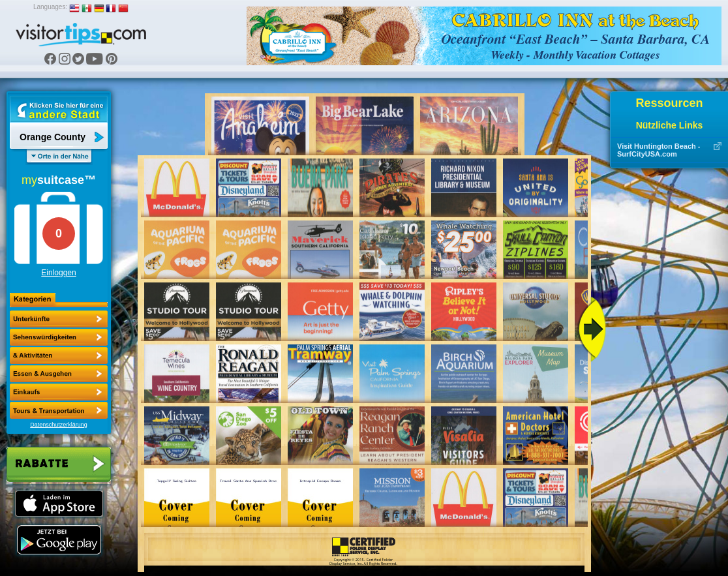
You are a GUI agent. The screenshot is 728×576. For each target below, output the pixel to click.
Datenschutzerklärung (59, 425)
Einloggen (58, 273)
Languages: (50, 7)
